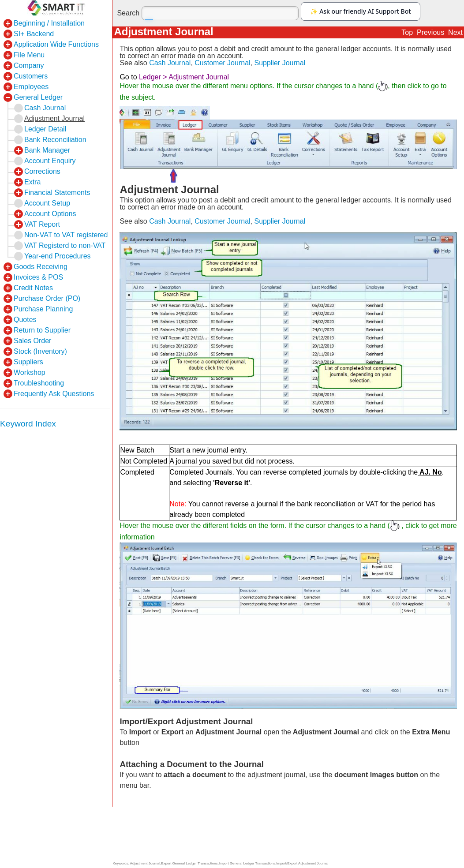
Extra (32, 182)
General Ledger (38, 97)
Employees (31, 87)
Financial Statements (57, 193)
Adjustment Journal (54, 118)
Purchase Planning (43, 309)
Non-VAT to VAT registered (66, 235)
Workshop (30, 372)
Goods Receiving (41, 267)
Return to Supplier (42, 330)
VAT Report (42, 224)
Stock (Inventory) (40, 351)
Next (455, 32)
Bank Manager (47, 150)
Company (29, 65)
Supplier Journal (280, 63)
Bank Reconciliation (55, 140)
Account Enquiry (50, 161)
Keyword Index (28, 424)
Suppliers (28, 362)
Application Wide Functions (56, 44)
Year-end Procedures (58, 256)
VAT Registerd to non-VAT (65, 245)
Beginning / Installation (49, 23)
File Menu (29, 55)
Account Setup (47, 203)
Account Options (50, 214)
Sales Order (32, 341)
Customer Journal (222, 63)
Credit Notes (33, 288)
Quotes (25, 320)
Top (407, 32)
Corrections (42, 171)
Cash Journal (170, 63)
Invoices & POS (38, 277)
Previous (430, 32)
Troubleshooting (39, 383)
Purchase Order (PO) (47, 298)
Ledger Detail (45, 129)
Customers (31, 76)
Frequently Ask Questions (54, 394)
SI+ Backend (34, 34)
